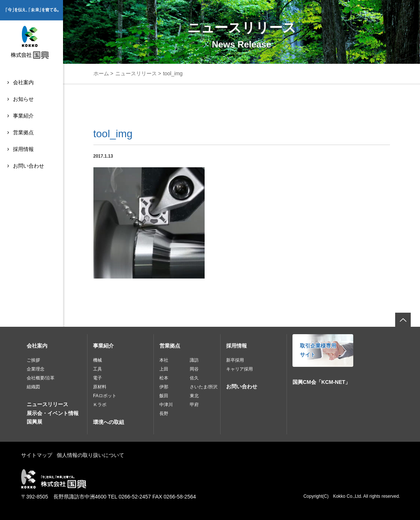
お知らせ (23, 99)
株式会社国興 (32, 43)
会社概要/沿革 (41, 378)
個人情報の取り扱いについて (90, 455)
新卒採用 (235, 360)
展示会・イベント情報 (53, 413)
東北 (194, 396)
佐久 (194, 378)
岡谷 (194, 369)
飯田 (164, 396)
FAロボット (105, 396)
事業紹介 (23, 116)
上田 (164, 369)
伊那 (164, 387)
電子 (97, 378)
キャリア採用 (239, 369)
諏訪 (194, 360)
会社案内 (23, 82)
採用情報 (23, 149)
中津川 (166, 405)
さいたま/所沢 (204, 387)
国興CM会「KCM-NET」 (321, 382)
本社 (164, 360)
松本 (164, 378)
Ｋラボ (100, 405)
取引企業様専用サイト (318, 350)
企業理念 (36, 369)
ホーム (101, 73)
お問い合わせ (29, 166)
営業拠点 (23, 132)
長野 (164, 414)
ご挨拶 (33, 360)
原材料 (100, 387)
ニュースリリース (136, 73)
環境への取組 (109, 422)
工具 (97, 369)
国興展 (34, 422)
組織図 (33, 387)
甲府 (194, 405)
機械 (97, 360)
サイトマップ (37, 455)
